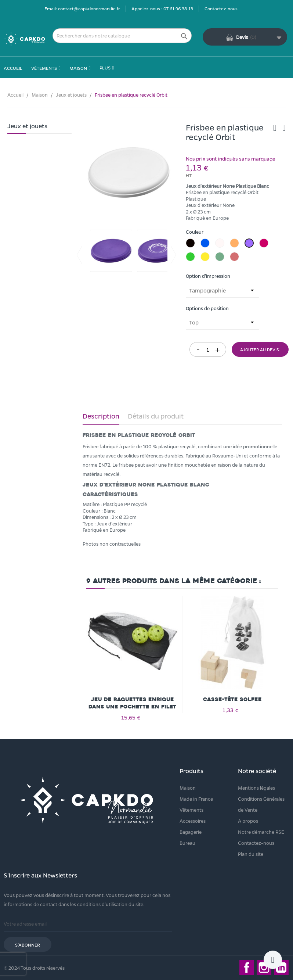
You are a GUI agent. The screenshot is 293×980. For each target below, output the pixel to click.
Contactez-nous (221, 8)
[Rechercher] (122, 36)
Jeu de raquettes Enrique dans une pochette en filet (132, 703)
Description (101, 416)
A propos (248, 821)
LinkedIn (281, 968)
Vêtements (191, 810)
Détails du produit (156, 416)
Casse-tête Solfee (232, 699)
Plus (105, 68)
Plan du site (251, 854)
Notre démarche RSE (261, 832)
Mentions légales (256, 788)
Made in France (196, 799)
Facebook (247, 968)
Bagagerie (191, 832)
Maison (188, 788)
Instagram (264, 968)
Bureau (187, 843)
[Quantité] (208, 349)
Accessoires (193, 821)
